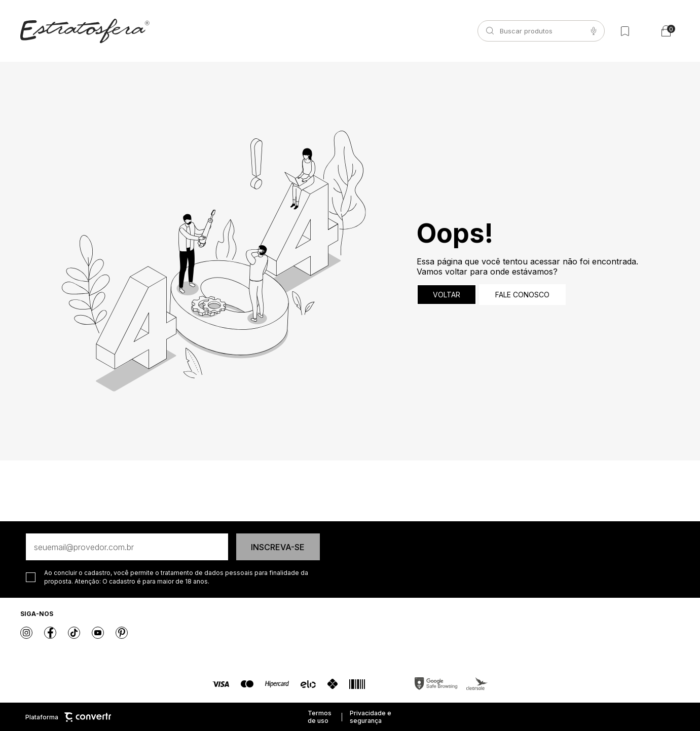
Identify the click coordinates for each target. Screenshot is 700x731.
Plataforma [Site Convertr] (68, 717)
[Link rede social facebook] (50, 633)
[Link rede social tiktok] (74, 633)
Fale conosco (522, 295)
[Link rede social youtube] (98, 633)
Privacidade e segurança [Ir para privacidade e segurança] (371, 717)
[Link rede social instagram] (26, 633)
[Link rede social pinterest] (122, 633)
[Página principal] (85, 31)
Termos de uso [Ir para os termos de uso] (320, 717)
